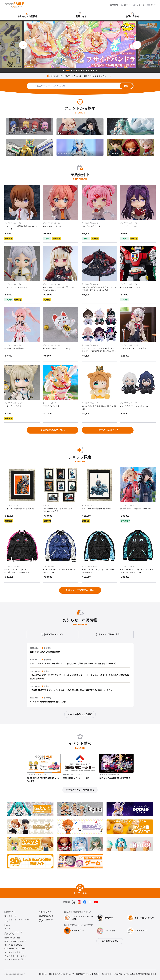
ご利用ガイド (45, 912)
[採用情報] (112, 5)
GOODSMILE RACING (15, 949)
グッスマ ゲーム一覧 (14, 959)
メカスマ (8, 929)
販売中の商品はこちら (108, 430)
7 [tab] (81, 70)
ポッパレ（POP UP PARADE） (13, 933)
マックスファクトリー (15, 952)
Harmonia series (12, 938)
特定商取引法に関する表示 (88, 974)
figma (7, 925)
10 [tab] (89, 70)
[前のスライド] (23, 45)
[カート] (126, 5)
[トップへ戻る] (80, 888)
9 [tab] (86, 70)
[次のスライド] (137, 45)
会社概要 (105, 974)
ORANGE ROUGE (13, 945)
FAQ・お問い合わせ (46, 920)
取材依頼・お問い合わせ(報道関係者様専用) (133, 974)
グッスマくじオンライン (16, 956)
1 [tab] (64, 70)
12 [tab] (94, 70)
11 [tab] (91, 70)
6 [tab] (79, 70)
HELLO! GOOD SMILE (15, 941)
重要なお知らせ (46, 916)
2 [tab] (68, 70)
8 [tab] (84, 70)
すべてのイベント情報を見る (80, 790)
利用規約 (43, 974)
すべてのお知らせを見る (80, 714)
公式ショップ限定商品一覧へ (80, 590)
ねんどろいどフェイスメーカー (17, 920)
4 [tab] (74, 70)
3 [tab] (72, 70)
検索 (126, 86)
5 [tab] (76, 70)
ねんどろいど (10, 916)
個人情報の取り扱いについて (61, 974)
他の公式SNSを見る (110, 941)
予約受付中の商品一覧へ (53, 430)
